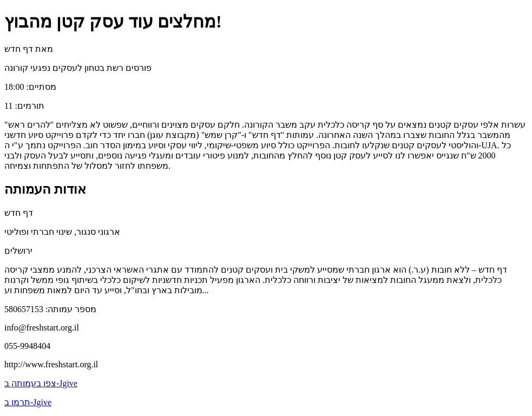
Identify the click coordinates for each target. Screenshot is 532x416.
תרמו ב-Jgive (28, 402)
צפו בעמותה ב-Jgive (41, 383)
